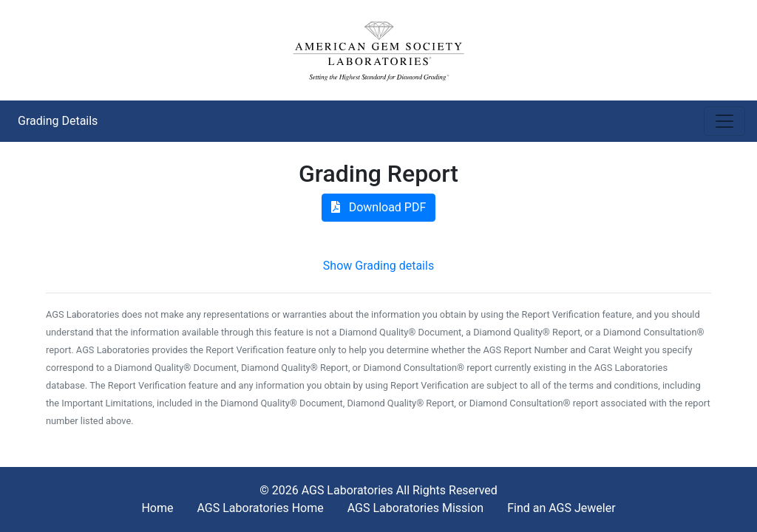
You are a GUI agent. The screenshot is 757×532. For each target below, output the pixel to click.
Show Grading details (378, 266)
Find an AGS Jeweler (561, 508)
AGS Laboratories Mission (415, 508)
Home (157, 508)
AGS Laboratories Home (260, 508)
